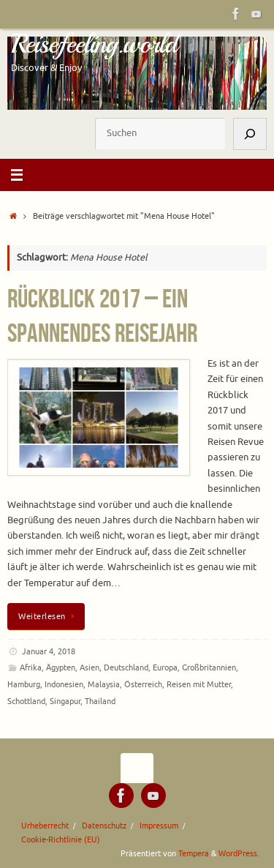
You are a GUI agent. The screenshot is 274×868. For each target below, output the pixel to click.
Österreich (143, 684)
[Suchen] (250, 134)
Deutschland (126, 667)
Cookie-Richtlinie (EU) (61, 839)
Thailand (100, 701)
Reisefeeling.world (94, 44)
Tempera (194, 853)
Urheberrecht (45, 826)
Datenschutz (104, 826)
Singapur (65, 701)
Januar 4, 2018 (49, 651)
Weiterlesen (49, 616)
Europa (165, 667)
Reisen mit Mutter (199, 684)
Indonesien (64, 684)
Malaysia (104, 684)
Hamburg (24, 684)
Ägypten (61, 667)
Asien (90, 667)
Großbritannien (209, 667)
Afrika (31, 667)
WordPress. (239, 853)
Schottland (26, 701)
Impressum (159, 826)
